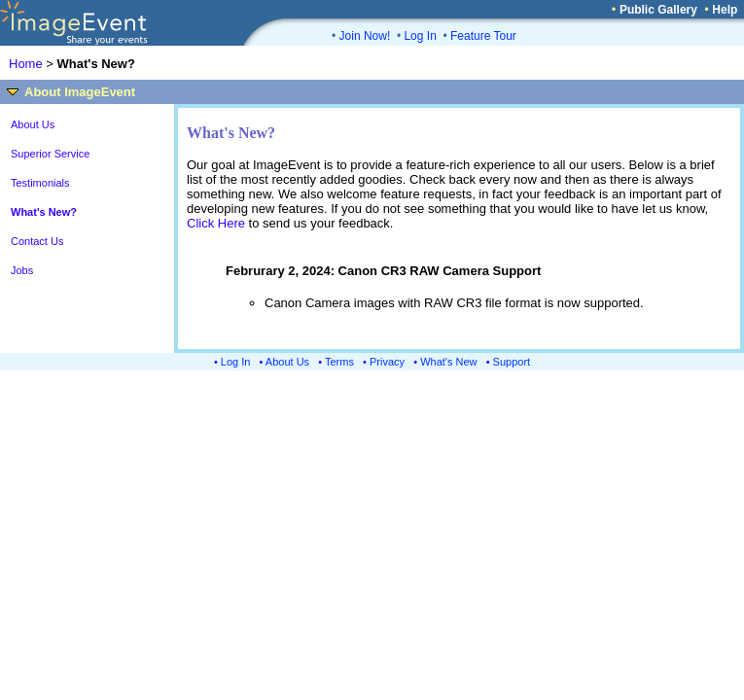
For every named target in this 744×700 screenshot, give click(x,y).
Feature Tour (483, 36)
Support (512, 362)
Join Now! (365, 36)
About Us (33, 124)
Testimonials (40, 183)
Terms (339, 362)
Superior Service (50, 154)
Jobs (22, 270)
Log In (420, 36)
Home (26, 64)
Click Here (216, 223)
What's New (448, 362)
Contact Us (37, 241)
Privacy (387, 362)
